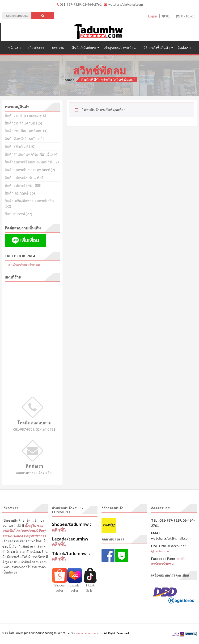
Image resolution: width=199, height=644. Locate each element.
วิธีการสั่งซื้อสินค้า (157, 48)
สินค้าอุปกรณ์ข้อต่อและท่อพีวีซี (28, 162)
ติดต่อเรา (184, 48)
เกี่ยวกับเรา (36, 48)
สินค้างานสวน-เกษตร (21, 123)
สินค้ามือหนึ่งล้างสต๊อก (22, 139)
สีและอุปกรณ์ (15, 214)
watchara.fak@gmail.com (123, 4)
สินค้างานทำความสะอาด (24, 115)
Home (67, 80)
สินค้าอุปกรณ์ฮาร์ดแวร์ (22, 178)
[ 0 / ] (185, 16)
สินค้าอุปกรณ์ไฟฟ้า (19, 185)
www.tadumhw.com (89, 633)
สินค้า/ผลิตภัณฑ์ (84, 48)
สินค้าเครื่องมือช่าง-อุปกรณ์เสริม (29, 201)
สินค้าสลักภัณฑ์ (17, 146)
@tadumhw (160, 551)
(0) (166, 16)
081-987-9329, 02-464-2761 (80, 4)
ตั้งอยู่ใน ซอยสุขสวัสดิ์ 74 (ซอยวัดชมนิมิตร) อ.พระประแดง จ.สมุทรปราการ (24, 531)
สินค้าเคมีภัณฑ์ (16, 193)
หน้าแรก (14, 48)
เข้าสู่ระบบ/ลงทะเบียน (120, 48)
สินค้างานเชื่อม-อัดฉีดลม (24, 131)
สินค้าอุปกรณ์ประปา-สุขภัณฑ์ (27, 170)
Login (152, 16)
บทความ (58, 48)
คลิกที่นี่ (59, 530)
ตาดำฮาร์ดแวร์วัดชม (24, 265)
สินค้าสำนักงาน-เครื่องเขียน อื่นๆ (29, 154)
